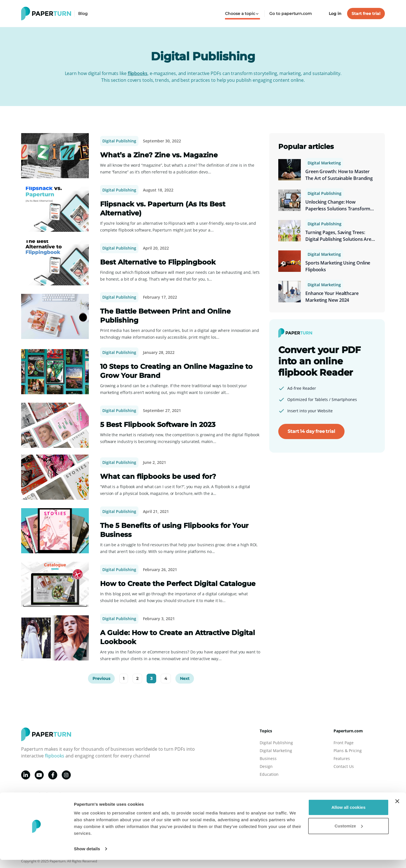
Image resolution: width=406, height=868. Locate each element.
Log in (335, 14)
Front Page (344, 743)
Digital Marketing (324, 163)
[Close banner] (397, 809)
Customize (349, 834)
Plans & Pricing (348, 751)
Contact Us (344, 766)
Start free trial (366, 14)
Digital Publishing (119, 141)
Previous (101, 678)
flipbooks (138, 73)
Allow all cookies (348, 815)
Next (185, 678)
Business (268, 758)
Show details (87, 857)
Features (342, 758)
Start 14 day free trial (311, 431)
